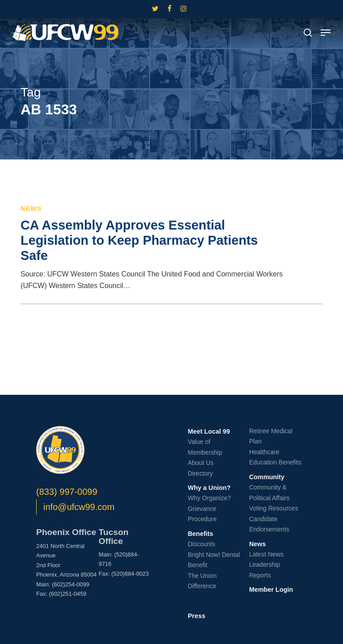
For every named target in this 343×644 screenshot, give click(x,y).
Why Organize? (209, 498)
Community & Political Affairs (270, 493)
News (31, 209)
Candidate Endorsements (269, 524)
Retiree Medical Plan (271, 436)
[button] (326, 33)
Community (267, 477)
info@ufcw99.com (79, 507)
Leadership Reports (265, 570)
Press (196, 616)
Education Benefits (275, 462)
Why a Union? (209, 488)
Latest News (266, 554)
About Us (201, 463)
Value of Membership (205, 447)
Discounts (201, 544)
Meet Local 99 (209, 431)
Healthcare (264, 452)
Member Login (271, 590)
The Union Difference (202, 581)
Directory (200, 473)
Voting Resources (274, 508)
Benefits (200, 534)
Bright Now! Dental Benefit (214, 560)
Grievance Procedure (202, 514)
